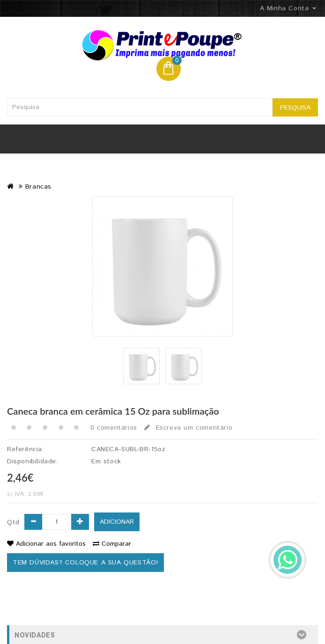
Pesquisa (295, 108)
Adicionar (117, 522)
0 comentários (114, 428)
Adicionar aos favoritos (46, 544)
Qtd (13, 522)
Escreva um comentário (188, 428)
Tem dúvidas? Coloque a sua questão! (85, 563)
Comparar (112, 544)
